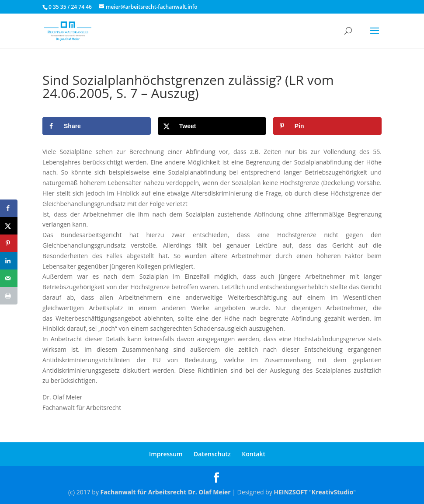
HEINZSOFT (290, 492)
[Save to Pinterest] (327, 126)
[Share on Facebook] (97, 126)
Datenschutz (212, 454)
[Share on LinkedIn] (9, 261)
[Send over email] (9, 278)
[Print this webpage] (9, 296)
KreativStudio (332, 492)
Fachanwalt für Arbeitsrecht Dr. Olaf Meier (166, 492)
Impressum (166, 454)
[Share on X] (212, 126)
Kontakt (254, 454)
